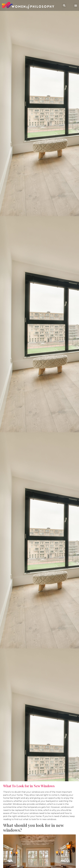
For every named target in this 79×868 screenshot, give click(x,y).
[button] (76, 6)
